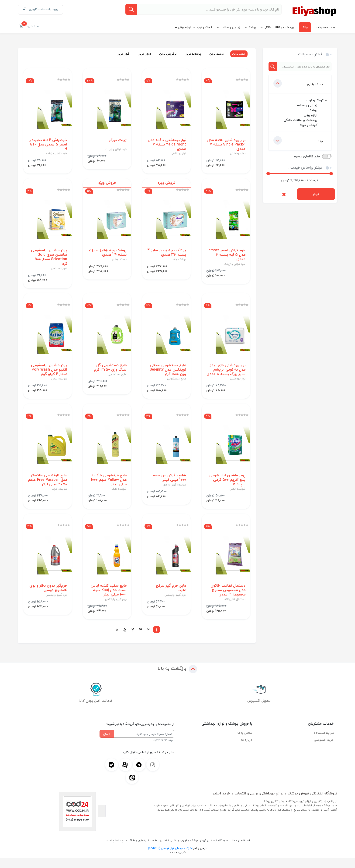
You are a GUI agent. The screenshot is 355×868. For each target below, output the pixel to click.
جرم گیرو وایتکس (175, 605)
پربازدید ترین (192, 54)
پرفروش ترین (167, 54)
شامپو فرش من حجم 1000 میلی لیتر (169, 486)
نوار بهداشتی (238, 155)
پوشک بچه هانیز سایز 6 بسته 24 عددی (107, 255)
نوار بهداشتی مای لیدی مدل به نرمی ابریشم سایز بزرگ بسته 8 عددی (227, 375)
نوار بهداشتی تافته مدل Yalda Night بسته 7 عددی (167, 145)
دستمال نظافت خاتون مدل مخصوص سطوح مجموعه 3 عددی (228, 600)
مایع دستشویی (176, 382)
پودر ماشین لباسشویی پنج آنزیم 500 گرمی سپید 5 (227, 489)
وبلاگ (305, 27)
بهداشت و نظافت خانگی (279, 27)
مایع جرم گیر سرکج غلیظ (171, 598)
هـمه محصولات (325, 27)
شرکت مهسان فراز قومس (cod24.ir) (170, 858)
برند (298, 140)
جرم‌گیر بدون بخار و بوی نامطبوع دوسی (48, 598)
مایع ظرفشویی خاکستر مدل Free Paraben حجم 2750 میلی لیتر (49, 489)
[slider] (268, 174)
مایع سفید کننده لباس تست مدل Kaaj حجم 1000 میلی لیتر (108, 600)
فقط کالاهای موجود (307, 156)
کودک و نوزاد (204, 27)
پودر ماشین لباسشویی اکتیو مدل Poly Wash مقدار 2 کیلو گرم (49, 373)
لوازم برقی (184, 27)
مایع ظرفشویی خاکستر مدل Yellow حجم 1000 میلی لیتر (108, 489)
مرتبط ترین (215, 54)
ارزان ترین (143, 54)
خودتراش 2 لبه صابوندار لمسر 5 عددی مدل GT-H (48, 145)
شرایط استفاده (324, 742)
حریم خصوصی (324, 749)
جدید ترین (238, 54)
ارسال (107, 744)
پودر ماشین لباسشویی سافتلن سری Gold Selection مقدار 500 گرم (49, 259)
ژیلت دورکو (117, 141)
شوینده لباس (59, 271)
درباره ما (247, 749)
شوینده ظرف (119, 498)
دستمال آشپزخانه (235, 609)
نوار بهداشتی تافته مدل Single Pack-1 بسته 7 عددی (226, 145)
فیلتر (316, 194)
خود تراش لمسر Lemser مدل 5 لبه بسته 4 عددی (230, 257)
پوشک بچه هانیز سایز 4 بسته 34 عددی (167, 255)
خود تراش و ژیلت (116, 150)
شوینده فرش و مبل (174, 493)
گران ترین (122, 54)
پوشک (252, 27)
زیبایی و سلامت (230, 27)
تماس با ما (245, 742)
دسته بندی (298, 83)
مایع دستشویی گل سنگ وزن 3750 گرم (110, 370)
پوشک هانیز (179, 262)
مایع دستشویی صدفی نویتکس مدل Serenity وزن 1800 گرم (168, 373)
